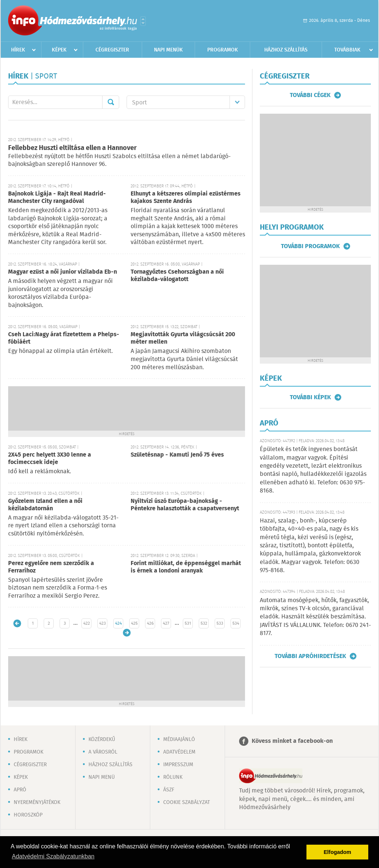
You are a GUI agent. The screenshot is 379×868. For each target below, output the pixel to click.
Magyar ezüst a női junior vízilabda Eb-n (63, 272)
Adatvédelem (179, 752)
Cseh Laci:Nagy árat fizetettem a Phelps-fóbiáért (64, 338)
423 (103, 623)
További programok (310, 246)
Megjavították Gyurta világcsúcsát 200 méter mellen (183, 338)
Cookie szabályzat (187, 802)
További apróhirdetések (310, 656)
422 (87, 623)
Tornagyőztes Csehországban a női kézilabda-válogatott (177, 276)
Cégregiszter (112, 50)
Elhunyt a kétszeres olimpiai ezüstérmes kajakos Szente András (186, 198)
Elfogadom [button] (338, 852)
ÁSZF (169, 790)
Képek (59, 50)
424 (118, 623)
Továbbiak (347, 50)
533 (220, 623)
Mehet (111, 102)
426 (150, 623)
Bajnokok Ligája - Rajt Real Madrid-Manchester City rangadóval (57, 198)
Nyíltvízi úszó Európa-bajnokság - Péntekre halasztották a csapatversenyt (185, 505)
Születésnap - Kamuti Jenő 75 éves (177, 455)
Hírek (18, 50)
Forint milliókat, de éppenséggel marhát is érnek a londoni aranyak (186, 567)
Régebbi (127, 633)
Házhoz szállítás (286, 50)
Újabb (17, 623)
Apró (20, 790)
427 (166, 623)
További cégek (310, 95)
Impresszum (178, 765)
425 (134, 623)
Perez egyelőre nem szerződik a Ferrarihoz (51, 567)
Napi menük (168, 50)
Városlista (143, 21)
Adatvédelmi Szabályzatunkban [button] (53, 856)
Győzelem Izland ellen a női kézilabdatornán (45, 505)
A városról (103, 752)
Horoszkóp (28, 815)
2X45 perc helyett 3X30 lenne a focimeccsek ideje (50, 459)
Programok (223, 50)
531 (188, 623)
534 (236, 623)
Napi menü (102, 777)
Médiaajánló (179, 740)
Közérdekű (102, 740)
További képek (310, 397)
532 (204, 623)
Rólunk (173, 777)
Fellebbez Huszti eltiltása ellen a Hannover (72, 148)
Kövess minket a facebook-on (292, 741)
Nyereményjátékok (37, 802)
